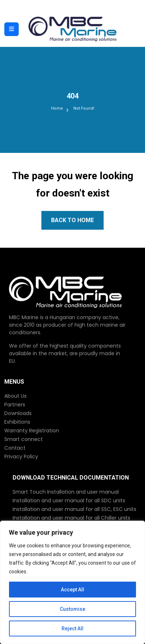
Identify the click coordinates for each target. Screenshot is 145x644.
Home (57, 108)
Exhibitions (17, 422)
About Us (15, 396)
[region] (72, 582)
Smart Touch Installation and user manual (66, 492)
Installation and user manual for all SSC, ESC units (74, 509)
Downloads (18, 413)
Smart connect (24, 439)
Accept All (72, 590)
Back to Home (72, 220)
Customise (72, 609)
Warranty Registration (32, 431)
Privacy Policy (21, 456)
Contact (15, 448)
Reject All (72, 628)
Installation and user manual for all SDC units (69, 500)
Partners (15, 405)
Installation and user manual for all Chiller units (71, 518)
